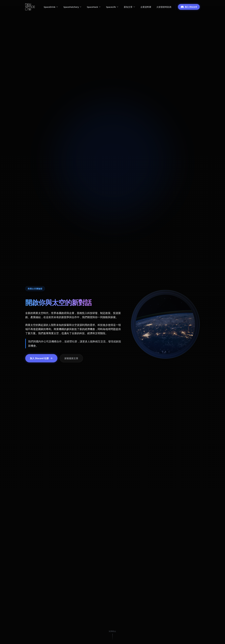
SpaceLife (112, 7)
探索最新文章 (71, 358)
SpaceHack (94, 7)
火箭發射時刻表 (164, 7)
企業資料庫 (146, 7)
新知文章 (130, 7)
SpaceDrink (51, 7)
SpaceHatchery (73, 7)
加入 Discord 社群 (41, 358)
